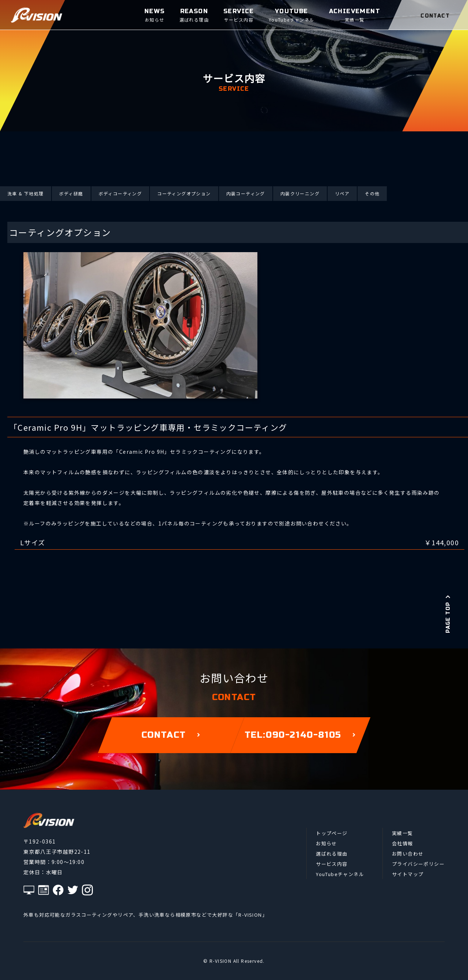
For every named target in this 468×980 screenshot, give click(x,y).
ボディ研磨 (71, 193)
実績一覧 (403, 833)
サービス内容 (332, 864)
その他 (372, 193)
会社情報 (403, 843)
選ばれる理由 (332, 854)
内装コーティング (246, 193)
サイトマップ (408, 874)
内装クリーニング (300, 193)
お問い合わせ (408, 854)
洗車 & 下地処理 (26, 193)
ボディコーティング (120, 193)
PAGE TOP (448, 614)
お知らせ (327, 843)
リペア (342, 193)
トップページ (332, 833)
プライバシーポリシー (418, 864)
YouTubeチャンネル (340, 874)
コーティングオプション (184, 193)
